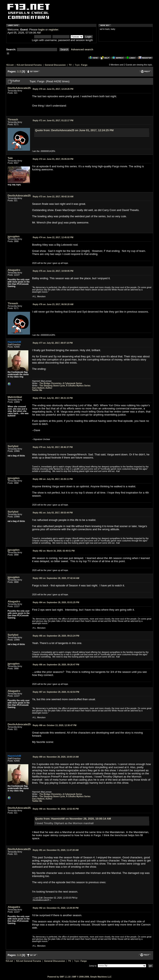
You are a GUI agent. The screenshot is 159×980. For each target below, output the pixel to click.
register (53, 30)
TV (70, 65)
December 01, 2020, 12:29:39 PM (56, 908)
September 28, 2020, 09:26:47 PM (56, 665)
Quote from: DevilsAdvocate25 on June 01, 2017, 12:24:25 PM (74, 130)
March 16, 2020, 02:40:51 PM (54, 551)
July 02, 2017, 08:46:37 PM (53, 447)
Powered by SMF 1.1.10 (59, 977)
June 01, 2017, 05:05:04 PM (53, 159)
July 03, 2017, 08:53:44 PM (53, 513)
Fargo (84, 65)
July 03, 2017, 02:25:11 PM (53, 479)
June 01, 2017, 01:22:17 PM (53, 121)
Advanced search (82, 49)
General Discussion (55, 65)
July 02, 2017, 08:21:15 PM (53, 398)
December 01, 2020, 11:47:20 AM (56, 850)
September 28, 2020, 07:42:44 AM (56, 578)
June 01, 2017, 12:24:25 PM (53, 89)
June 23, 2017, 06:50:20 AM (53, 304)
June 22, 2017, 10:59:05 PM (53, 271)
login (42, 30)
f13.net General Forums (29, 65)
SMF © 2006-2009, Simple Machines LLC (92, 977)
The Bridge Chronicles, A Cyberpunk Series (61, 383)
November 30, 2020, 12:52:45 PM (56, 809)
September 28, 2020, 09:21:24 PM (56, 636)
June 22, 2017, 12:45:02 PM (53, 237)
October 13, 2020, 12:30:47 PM (55, 725)
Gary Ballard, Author (42, 388)
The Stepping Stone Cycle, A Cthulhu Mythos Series (65, 386)
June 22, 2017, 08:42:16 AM (53, 197)
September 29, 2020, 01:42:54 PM (56, 692)
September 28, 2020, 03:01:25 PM (56, 602)
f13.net (10, 65)
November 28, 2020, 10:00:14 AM (56, 757)
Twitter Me (37, 390)
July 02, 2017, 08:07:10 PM (53, 343)
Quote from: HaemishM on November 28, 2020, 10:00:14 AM (73, 819)
